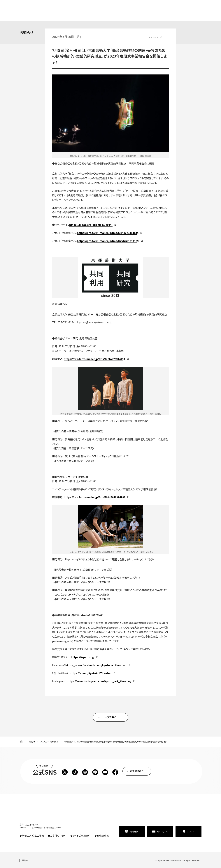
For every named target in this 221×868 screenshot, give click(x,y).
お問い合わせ (162, 831)
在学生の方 (108, 7)
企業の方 (136, 7)
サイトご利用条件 (82, 836)
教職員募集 (103, 836)
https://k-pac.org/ (83, 657)
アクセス (190, 831)
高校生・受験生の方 (89, 7)
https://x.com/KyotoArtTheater (90, 673)
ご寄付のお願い (58, 836)
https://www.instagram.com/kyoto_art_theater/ (99, 681)
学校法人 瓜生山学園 (33, 836)
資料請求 (194, 13)
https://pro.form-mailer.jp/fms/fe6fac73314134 (108, 233)
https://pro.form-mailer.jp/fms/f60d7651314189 (108, 241)
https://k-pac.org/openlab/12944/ (91, 225)
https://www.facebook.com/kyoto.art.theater (95, 665)
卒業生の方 (123, 7)
